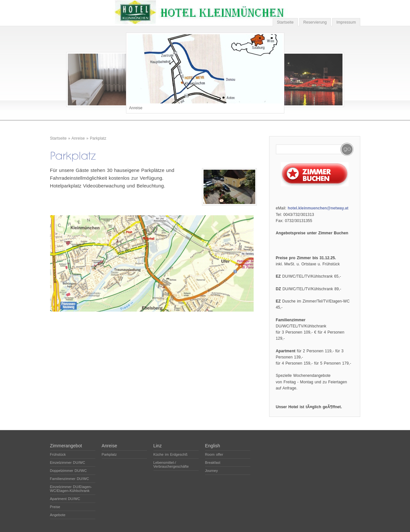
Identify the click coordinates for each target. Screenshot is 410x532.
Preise (55, 507)
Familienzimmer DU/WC (70, 479)
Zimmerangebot (66, 446)
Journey (212, 471)
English (213, 446)
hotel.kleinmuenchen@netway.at (318, 208)
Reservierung (315, 22)
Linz (158, 446)
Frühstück (58, 454)
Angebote (58, 515)
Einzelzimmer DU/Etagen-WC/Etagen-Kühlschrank (71, 489)
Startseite (285, 22)
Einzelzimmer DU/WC (68, 463)
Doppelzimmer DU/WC (68, 471)
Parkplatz (98, 138)
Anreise (78, 138)
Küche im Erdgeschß (171, 454)
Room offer (214, 454)
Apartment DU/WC (65, 499)
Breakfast (213, 463)
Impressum (346, 22)
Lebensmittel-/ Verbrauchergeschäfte (171, 464)
